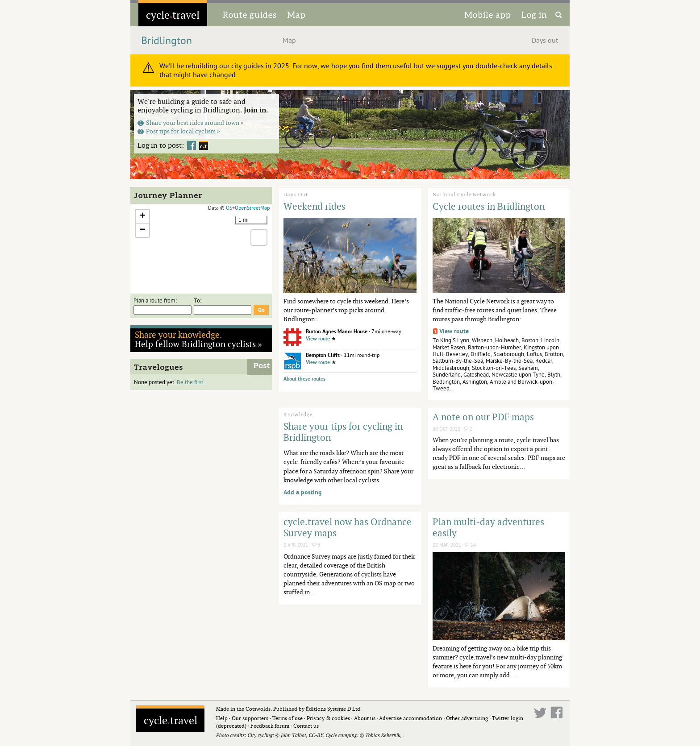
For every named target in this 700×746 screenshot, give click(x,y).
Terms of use (287, 718)
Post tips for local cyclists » (179, 131)
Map (296, 15)
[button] (142, 217)
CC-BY (316, 735)
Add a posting (303, 492)
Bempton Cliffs (323, 355)
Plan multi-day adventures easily (488, 527)
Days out (545, 41)
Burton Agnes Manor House (337, 332)
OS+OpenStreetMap (248, 208)
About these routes (304, 379)
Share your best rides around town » (191, 122)
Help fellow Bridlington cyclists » (199, 339)
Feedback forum (270, 726)
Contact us (306, 726)
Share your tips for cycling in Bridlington (343, 432)
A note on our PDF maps (483, 417)
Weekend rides (315, 206)
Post (262, 366)
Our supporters (250, 718)
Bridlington (167, 41)
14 (470, 545)
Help (222, 718)
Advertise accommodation (410, 718)
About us (365, 718)
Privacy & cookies (328, 718)
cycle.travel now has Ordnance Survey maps (348, 527)
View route (318, 339)
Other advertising (467, 718)
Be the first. (191, 382)
